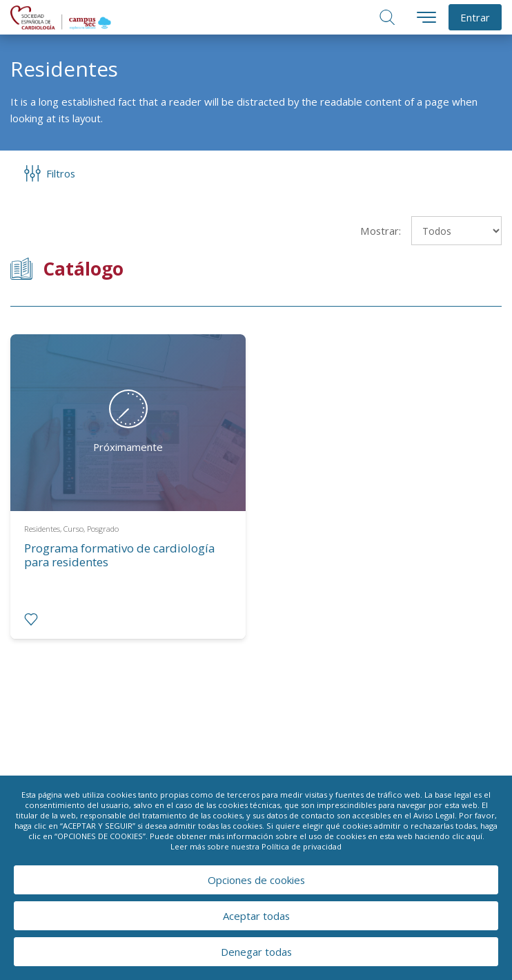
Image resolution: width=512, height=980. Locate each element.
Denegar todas (256, 952)
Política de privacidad (302, 846)
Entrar (475, 17)
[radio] (31, 619)
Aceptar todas (256, 916)
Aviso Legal (434, 815)
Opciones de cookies (256, 880)
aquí (474, 836)
